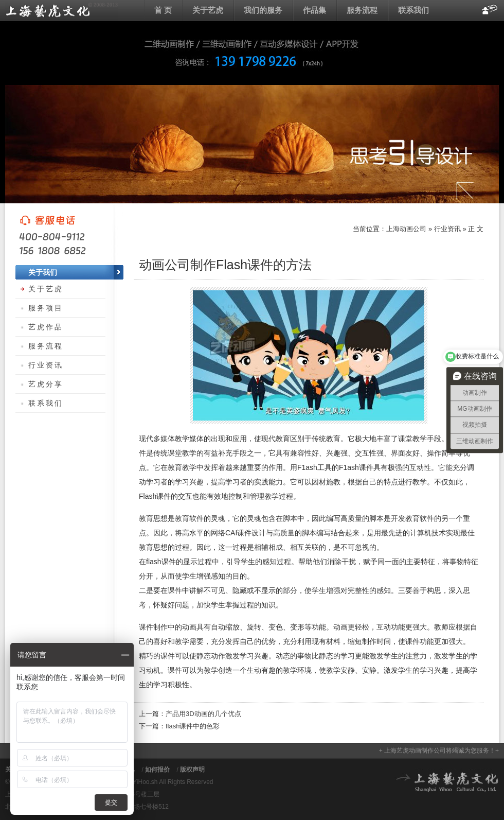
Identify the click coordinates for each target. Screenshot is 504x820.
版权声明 (192, 770)
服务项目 (46, 308)
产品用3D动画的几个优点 (203, 714)
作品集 (314, 10)
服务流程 (362, 10)
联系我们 (413, 10)
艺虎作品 (46, 327)
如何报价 (157, 770)
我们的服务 (263, 10)
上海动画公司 (62, 10)
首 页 (163, 10)
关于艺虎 (208, 10)
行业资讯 (447, 229)
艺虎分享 (46, 384)
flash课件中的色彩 (193, 726)
